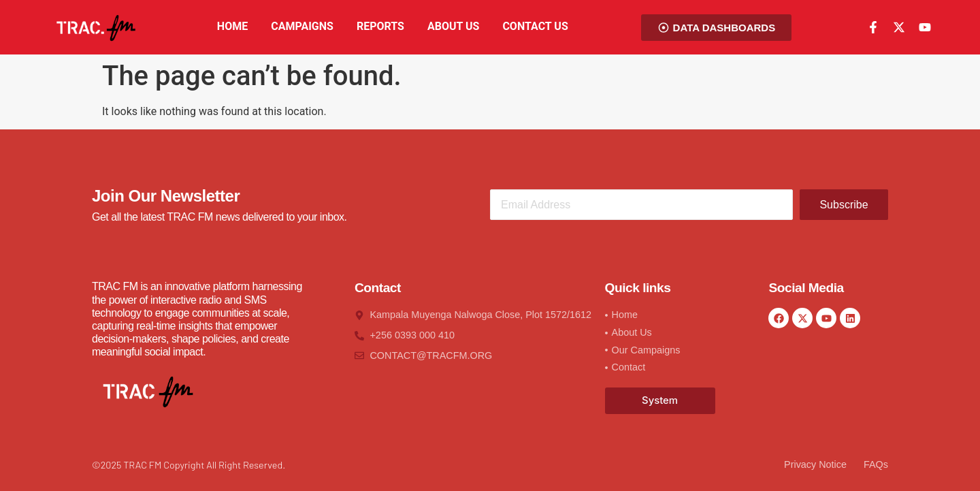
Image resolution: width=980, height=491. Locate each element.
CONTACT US (535, 26)
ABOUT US (453, 26)
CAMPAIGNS (302, 26)
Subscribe (844, 205)
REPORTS (380, 26)
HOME (232, 26)
